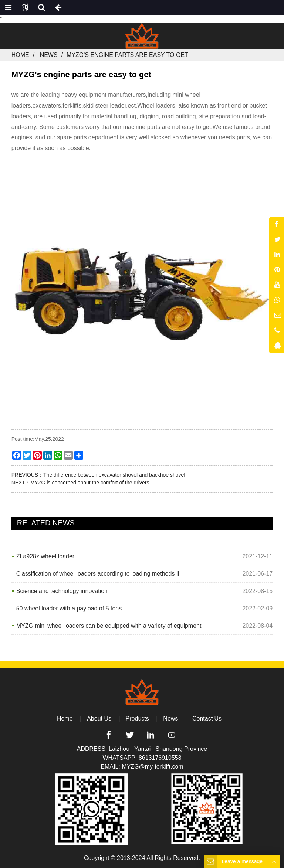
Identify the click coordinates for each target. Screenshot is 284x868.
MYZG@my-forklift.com (152, 767)
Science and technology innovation (62, 591)
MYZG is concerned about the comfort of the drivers (90, 483)
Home (20, 55)
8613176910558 (160, 758)
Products (137, 719)
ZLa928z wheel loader (45, 556)
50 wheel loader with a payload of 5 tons (69, 608)
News (49, 55)
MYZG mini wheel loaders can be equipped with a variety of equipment (109, 626)
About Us (99, 719)
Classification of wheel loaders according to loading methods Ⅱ (98, 574)
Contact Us (207, 719)
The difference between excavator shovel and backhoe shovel (114, 475)
